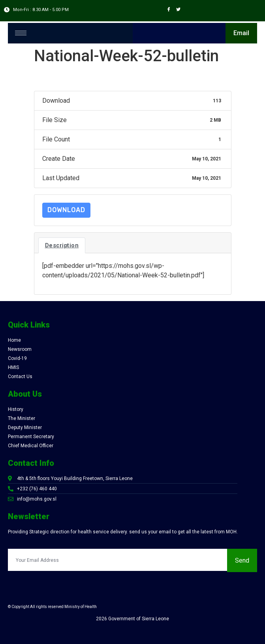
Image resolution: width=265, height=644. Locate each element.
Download (66, 210)
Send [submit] (242, 560)
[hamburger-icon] (21, 33)
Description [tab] (62, 245)
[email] (117, 560)
